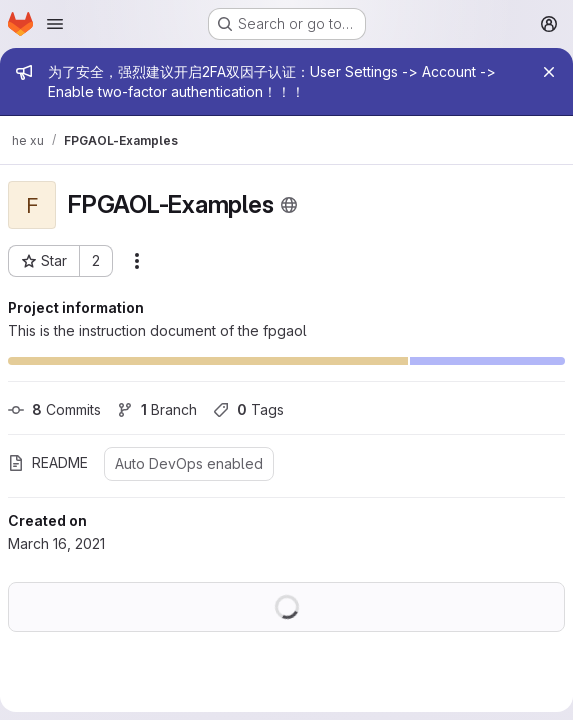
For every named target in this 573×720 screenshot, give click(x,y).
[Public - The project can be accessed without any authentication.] (289, 205)
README (48, 462)
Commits (54, 409)
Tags (248, 409)
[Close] (549, 72)
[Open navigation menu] (55, 24)
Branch (157, 409)
